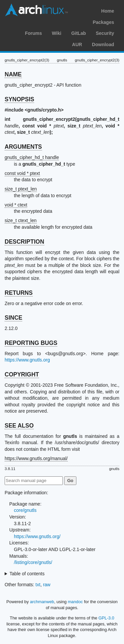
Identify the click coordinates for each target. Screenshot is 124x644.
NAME (13, 74)
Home (108, 11)
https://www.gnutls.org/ (37, 536)
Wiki (57, 33)
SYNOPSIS (19, 99)
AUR (77, 44)
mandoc (75, 602)
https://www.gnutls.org (27, 360)
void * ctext (16, 205)
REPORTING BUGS (31, 343)
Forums (33, 33)
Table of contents (27, 574)
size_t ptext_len (21, 189)
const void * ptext (22, 173)
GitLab (78, 33)
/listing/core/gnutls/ (33, 562)
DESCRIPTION (24, 242)
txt (38, 585)
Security (105, 33)
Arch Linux (36, 10)
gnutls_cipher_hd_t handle (32, 157)
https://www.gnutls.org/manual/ (36, 458)
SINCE (13, 318)
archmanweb (42, 602)
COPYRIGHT (22, 374)
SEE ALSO (19, 426)
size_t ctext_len (21, 220)
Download (103, 44)
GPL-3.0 (106, 618)
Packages (103, 22)
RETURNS (19, 293)
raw (47, 585)
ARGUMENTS (23, 147)
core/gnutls (25, 510)
